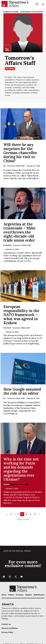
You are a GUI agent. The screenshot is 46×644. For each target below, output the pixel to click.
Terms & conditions (10, 628)
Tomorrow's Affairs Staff (16, 166)
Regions (29, 595)
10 (26, 514)
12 (35, 514)
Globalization (39, 595)
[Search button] (37, 4)
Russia (6, 484)
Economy (8, 245)
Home (4, 595)
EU (4, 166)
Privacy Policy (7, 632)
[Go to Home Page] (15, 4)
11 (31, 514)
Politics (7, 328)
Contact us (6, 624)
